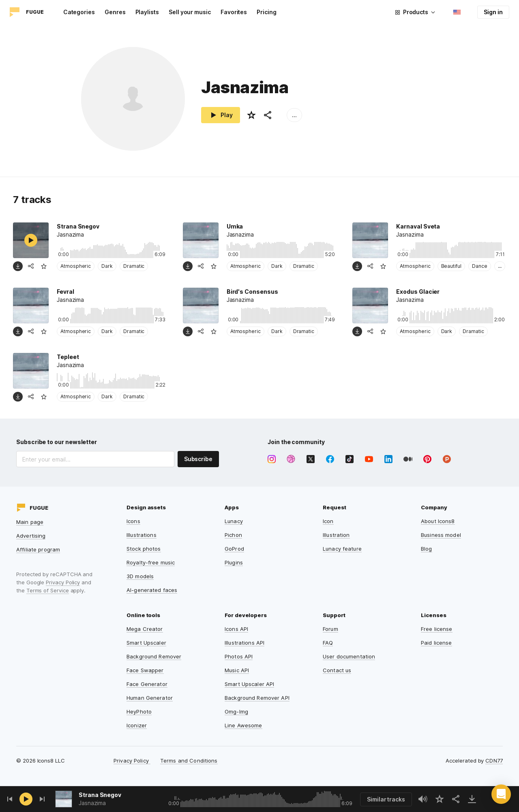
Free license (437, 629)
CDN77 (494, 761)
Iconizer (137, 725)
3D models (140, 576)
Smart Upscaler (146, 643)
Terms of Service (48, 590)
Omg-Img (236, 712)
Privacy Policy (63, 582)
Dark (107, 266)
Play (221, 115)
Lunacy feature (342, 549)
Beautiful (451, 266)
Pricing (267, 12)
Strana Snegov (100, 795)
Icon (328, 521)
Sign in (493, 12)
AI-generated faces (152, 590)
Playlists (147, 12)
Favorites (234, 12)
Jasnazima (92, 803)
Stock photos (144, 549)
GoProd (234, 549)
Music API (237, 670)
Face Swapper (145, 670)
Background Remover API (257, 698)
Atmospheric (76, 266)
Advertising (31, 536)
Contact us (337, 670)
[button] (501, 794)
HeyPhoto (139, 712)
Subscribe (198, 459)
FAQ (328, 643)
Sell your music (190, 12)
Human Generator (150, 698)
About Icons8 (438, 521)
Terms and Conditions (189, 761)
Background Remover (154, 656)
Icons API (236, 629)
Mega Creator (145, 629)
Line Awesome (243, 725)
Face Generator (147, 684)
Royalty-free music (151, 562)
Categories (79, 12)
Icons (133, 521)
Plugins (234, 562)
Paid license (436, 643)
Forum (330, 629)
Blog (427, 549)
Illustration (336, 535)
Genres (115, 12)
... (294, 115)
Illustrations (142, 535)
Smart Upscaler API (249, 684)
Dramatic (134, 266)
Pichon (233, 535)
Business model (441, 535)
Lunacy (234, 521)
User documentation (349, 656)
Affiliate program (38, 549)
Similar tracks (386, 799)
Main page (30, 522)
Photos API (239, 656)
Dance (480, 266)
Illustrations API (244, 643)
